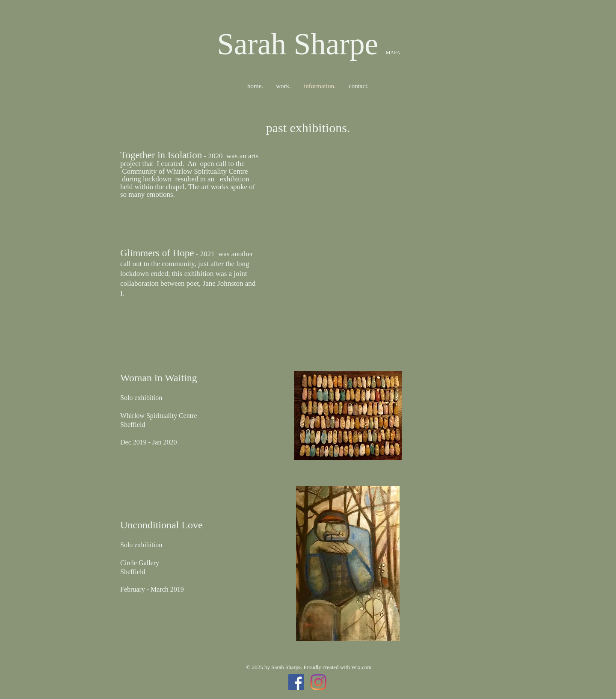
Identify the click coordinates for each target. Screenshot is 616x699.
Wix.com (361, 667)
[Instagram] (318, 682)
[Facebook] (296, 682)
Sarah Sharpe (301, 44)
